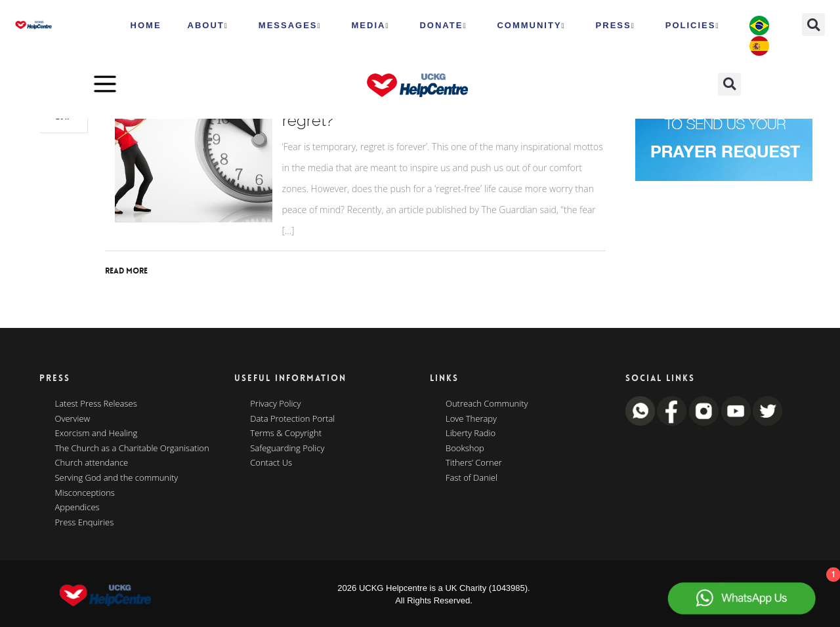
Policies (693, 26)
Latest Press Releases (96, 404)
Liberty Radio (471, 434)
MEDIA (371, 26)
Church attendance (92, 463)
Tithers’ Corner (474, 463)
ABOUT (208, 26)
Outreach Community (487, 404)
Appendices (77, 508)
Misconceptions (85, 493)
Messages (290, 26)
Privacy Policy (275, 404)
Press (616, 26)
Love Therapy (471, 419)
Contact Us (271, 463)
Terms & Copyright (286, 434)
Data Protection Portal (292, 419)
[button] (813, 25)
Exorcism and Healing (96, 434)
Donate (443, 26)
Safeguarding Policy (287, 449)
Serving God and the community (117, 478)
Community (531, 26)
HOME (146, 25)
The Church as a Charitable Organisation (132, 449)
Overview (73, 419)
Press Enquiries (85, 523)
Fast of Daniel (472, 478)
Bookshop (465, 449)
